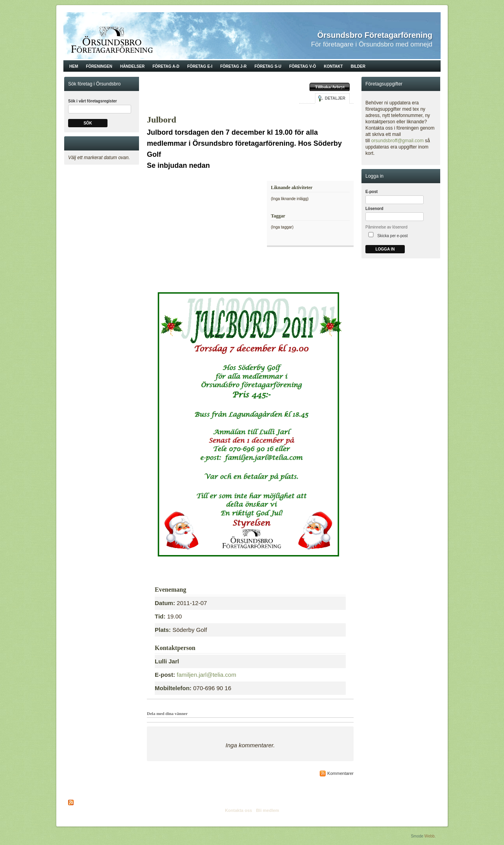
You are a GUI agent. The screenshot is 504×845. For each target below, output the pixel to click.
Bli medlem (268, 810)
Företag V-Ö (302, 66)
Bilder (358, 66)
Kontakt (334, 66)
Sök (88, 123)
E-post (372, 192)
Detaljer (335, 98)
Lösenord (374, 209)
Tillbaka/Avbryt (330, 87)
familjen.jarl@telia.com (207, 675)
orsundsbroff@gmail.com (397, 141)
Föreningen (99, 66)
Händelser (132, 66)
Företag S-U (268, 66)
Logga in (385, 249)
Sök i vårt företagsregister (93, 101)
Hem (74, 66)
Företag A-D (166, 66)
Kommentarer (340, 773)
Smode (417, 836)
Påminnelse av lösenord (386, 227)
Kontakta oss (238, 810)
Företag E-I (200, 66)
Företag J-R (233, 66)
